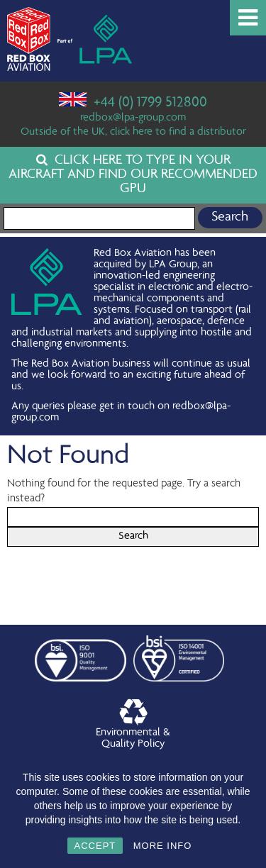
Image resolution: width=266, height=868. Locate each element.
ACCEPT (95, 846)
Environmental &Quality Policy (133, 725)
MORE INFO (163, 846)
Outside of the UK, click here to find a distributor (133, 133)
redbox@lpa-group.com (133, 118)
